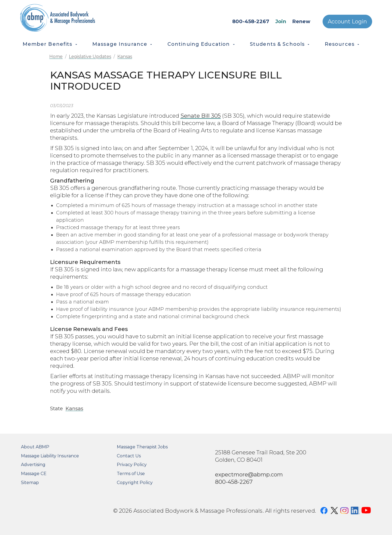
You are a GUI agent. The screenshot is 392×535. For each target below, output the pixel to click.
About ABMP (35, 447)
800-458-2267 (251, 22)
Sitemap (30, 483)
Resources (340, 44)
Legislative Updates (90, 57)
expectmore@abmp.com (249, 474)
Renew (301, 22)
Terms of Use (131, 474)
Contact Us (129, 456)
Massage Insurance (120, 44)
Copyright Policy (135, 483)
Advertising (33, 465)
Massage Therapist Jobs (142, 447)
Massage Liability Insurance (50, 456)
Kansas (125, 57)
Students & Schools (277, 44)
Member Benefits (48, 44)
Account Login (347, 22)
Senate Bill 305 (201, 116)
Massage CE (34, 474)
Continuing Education (199, 44)
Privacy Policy (132, 465)
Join (281, 22)
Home (56, 57)
